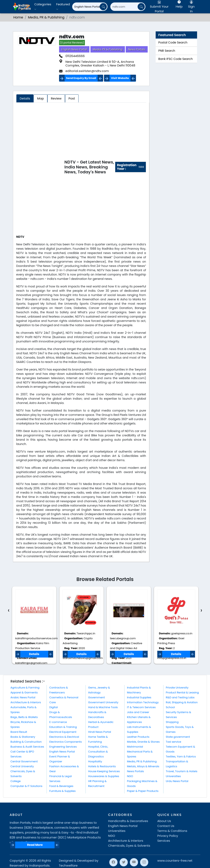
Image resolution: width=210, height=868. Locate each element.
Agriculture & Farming (25, 688)
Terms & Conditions (172, 831)
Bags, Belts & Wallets (24, 717)
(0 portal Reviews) (72, 43)
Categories (43, 6)
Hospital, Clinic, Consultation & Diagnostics (98, 752)
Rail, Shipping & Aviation (182, 702)
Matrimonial (135, 747)
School (170, 707)
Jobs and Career (138, 712)
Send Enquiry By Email (81, 78)
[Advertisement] (40, 168)
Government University (103, 702)
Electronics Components (65, 742)
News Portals (137, 49)
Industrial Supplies (139, 697)
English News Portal (74, 49)
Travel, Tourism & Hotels (182, 771)
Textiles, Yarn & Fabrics (181, 756)
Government (96, 697)
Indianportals (39, 865)
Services (164, 841)
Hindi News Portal (100, 732)
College (16, 781)
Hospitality (95, 761)
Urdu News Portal (177, 781)
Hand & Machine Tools (103, 707)
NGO (130, 776)
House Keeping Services (104, 771)
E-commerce (58, 722)
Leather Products (138, 737)
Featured (63, 6)
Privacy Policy (168, 836)
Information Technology (143, 702)
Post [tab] (72, 98)
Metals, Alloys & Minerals (143, 766)
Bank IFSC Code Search (176, 59)
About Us (164, 821)
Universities (173, 776)
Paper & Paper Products (143, 791)
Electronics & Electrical (64, 737)
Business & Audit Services (27, 747)
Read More (35, 845)
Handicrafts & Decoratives (128, 821)
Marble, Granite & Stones (143, 742)
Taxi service (174, 742)
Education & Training (63, 727)
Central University (22, 766)
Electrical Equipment (63, 732)
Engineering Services (63, 747)
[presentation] (9, 610)
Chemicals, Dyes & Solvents (129, 846)
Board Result (19, 732)
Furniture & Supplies (62, 791)
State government (178, 737)
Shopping (172, 722)
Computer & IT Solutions (26, 786)
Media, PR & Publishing (108, 49)
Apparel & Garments (24, 692)
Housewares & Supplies (104, 776)
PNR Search (167, 51)
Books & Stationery (23, 737)
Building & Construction (26, 742)
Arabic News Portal (23, 697)
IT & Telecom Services (141, 707)
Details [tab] (25, 98)
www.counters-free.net (175, 861)
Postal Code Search (173, 42)
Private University (177, 688)
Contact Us (166, 826)
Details (34, 654)
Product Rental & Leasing (182, 692)
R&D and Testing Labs (180, 697)
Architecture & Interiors (26, 702)
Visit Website (120, 78)
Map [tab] (41, 98)
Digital (53, 707)
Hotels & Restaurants (102, 766)
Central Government (24, 761)
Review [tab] (56, 98)
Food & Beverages (61, 786)
